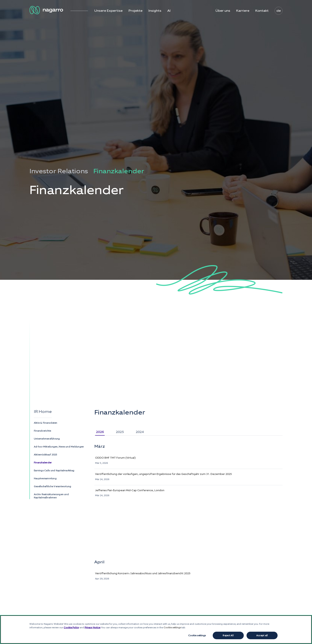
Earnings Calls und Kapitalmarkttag (54, 471)
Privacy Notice (92, 628)
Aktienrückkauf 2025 (46, 455)
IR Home (43, 412)
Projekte (136, 11)
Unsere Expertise (108, 11)
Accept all (262, 635)
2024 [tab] (140, 432)
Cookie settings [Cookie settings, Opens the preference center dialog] (197, 635)
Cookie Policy (71, 628)
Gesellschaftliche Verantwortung (52, 486)
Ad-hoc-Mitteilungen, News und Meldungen (59, 447)
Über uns (223, 11)
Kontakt (262, 11)
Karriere (243, 11)
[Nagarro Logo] (47, 10)
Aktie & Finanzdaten (46, 423)
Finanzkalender (43, 463)
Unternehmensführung (47, 439)
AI (169, 11)
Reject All (228, 635)
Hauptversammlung (45, 478)
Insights (155, 11)
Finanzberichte (42, 431)
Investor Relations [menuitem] (59, 171)
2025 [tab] (120, 432)
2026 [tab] (100, 432)
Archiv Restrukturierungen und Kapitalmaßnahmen (51, 496)
